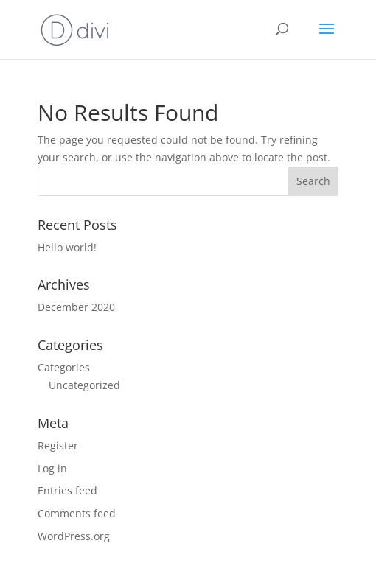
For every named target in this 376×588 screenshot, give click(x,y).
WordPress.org (74, 536)
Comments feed (77, 513)
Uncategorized (84, 385)
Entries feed (67, 490)
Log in (52, 468)
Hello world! (67, 247)
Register (58, 445)
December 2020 (76, 307)
